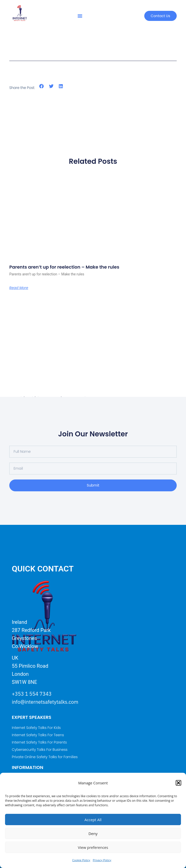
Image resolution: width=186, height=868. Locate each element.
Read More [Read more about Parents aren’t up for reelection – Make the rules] (19, 288)
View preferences (93, 847)
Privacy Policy (102, 860)
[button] (178, 783)
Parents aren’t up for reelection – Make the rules (64, 267)
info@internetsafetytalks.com (45, 702)
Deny (93, 833)
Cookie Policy (81, 860)
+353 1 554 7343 (32, 694)
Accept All (93, 820)
